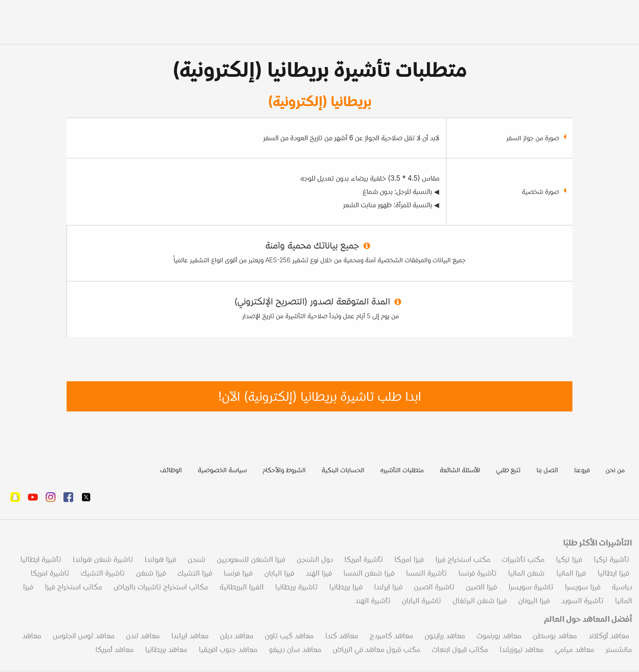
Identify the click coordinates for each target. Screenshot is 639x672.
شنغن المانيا (526, 573)
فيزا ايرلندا (388, 587)
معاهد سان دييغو (295, 649)
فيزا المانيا (570, 573)
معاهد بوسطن (555, 636)
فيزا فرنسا (238, 573)
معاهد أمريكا (114, 649)
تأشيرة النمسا (426, 573)
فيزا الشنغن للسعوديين (251, 559)
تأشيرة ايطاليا (41, 559)
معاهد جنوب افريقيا (228, 649)
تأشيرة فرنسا (477, 573)
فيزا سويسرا (583, 587)
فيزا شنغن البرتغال (480, 601)
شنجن (197, 559)
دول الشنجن (315, 559)
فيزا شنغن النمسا (369, 573)
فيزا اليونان (534, 601)
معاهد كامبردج (391, 636)
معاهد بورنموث (499, 636)
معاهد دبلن (237, 636)
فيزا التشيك (195, 573)
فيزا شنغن (151, 573)
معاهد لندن (143, 636)
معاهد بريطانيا (166, 649)
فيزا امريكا (409, 559)
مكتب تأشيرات (523, 559)
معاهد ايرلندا (190, 636)
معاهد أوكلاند (609, 636)
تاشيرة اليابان (422, 601)
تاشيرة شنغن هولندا (103, 559)
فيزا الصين (481, 587)
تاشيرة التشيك (103, 573)
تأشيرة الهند (373, 601)
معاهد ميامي (575, 649)
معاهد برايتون (445, 636)
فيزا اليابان (278, 573)
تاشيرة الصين (434, 587)
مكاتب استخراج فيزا (73, 587)
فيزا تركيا (569, 559)
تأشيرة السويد (582, 601)
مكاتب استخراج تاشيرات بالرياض (161, 587)
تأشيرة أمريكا (364, 559)
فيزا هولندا (160, 559)
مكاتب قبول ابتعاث (460, 649)
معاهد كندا (342, 636)
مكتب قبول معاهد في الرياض (377, 649)
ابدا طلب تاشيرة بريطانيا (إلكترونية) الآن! (320, 396)
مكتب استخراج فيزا (463, 559)
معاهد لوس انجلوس (84, 636)
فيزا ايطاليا (612, 573)
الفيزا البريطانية (242, 587)
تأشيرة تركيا (611, 559)
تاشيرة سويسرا (531, 587)
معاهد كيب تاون (289, 636)
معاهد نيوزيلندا (522, 649)
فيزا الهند (319, 573)
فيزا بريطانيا (346, 587)
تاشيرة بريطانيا (296, 587)
